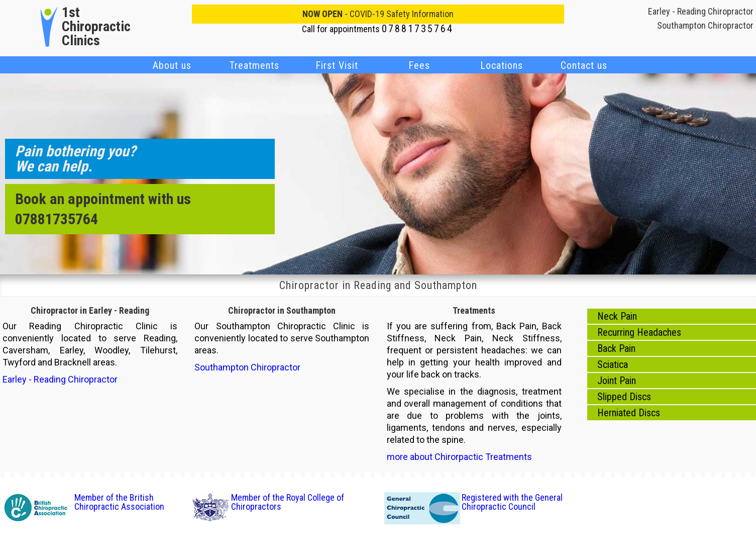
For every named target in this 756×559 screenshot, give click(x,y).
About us (172, 65)
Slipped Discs (624, 397)
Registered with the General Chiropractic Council (512, 502)
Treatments (254, 65)
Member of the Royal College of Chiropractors (288, 502)
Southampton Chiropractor (705, 25)
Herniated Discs (629, 413)
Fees (419, 65)
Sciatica (613, 364)
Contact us (584, 65)
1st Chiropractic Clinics (96, 27)
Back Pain (616, 348)
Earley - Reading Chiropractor (701, 11)
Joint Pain (617, 381)
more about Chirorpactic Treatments (459, 457)
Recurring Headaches (639, 332)
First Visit (337, 65)
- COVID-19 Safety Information (378, 14)
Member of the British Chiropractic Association (119, 502)
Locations (502, 65)
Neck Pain (617, 316)
